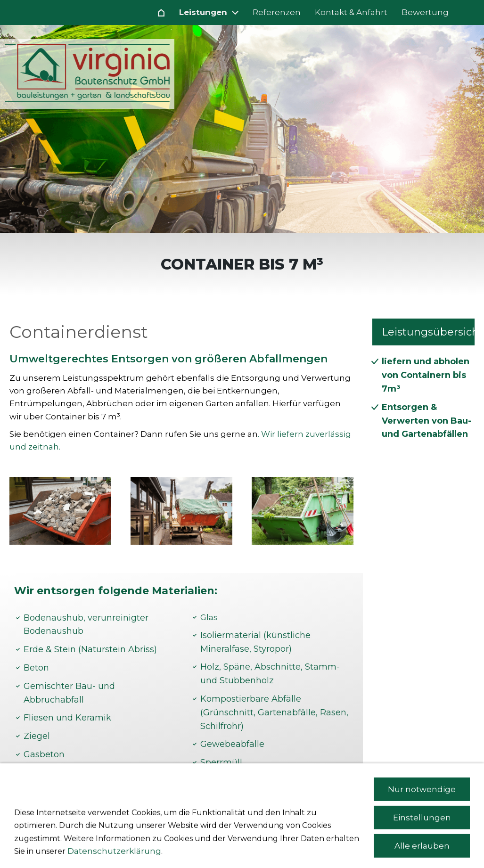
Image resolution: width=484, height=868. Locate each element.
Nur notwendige (422, 832)
